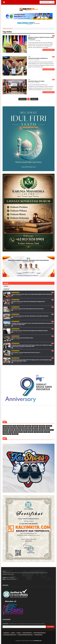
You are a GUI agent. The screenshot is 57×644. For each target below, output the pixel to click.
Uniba (29, 36)
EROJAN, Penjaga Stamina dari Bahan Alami (22, 338)
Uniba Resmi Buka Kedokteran (38, 58)
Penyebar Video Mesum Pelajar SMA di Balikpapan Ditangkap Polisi (28, 301)
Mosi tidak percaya (18, 432)
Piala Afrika (42, 426)
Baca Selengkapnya (49, 50)
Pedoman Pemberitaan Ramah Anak (25, 635)
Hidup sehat (42, 428)
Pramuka (5, 430)
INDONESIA (35, 426)
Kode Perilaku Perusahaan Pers (10, 635)
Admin (14, 296)
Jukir (48, 428)
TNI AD (11, 432)
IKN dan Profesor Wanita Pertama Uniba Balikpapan (41, 38)
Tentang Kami (6, 633)
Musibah (31, 432)
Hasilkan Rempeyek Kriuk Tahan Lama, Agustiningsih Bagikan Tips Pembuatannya (32, 294)
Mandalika (12, 430)
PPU (14, 426)
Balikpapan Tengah (26, 430)
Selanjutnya (34, 99)
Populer (6, 283)
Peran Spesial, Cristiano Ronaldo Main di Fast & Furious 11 (26, 352)
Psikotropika (15, 434)
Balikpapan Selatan (49, 430)
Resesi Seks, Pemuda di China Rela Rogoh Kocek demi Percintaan (28, 309)
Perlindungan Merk (38, 635)
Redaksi (14, 303)
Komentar (7, 289)
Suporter (5, 432)
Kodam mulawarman (39, 432)
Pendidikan (18, 430)
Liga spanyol (14, 428)
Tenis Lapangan (21, 426)
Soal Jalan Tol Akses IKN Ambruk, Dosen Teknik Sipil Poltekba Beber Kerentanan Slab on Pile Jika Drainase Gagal (33, 324)
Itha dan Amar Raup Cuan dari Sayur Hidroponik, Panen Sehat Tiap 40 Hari (30, 316)
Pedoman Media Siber (27, 633)
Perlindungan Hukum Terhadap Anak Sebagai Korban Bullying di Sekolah (30, 331)
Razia (25, 432)
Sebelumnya (23, 99)
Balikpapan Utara (7, 434)
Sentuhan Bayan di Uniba (36, 81)
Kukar (36, 428)
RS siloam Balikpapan (23, 428)
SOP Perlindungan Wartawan (39, 633)
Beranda (5, 29)
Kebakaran (28, 426)
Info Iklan (19, 633)
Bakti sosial (49, 426)
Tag (8, 29)
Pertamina (47, 432)
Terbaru (6, 286)
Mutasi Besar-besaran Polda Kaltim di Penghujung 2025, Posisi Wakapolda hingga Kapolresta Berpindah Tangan (32, 360)
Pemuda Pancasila (7, 426)
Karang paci (35, 430)
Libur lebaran (6, 428)
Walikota (41, 430)
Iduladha (31, 428)
